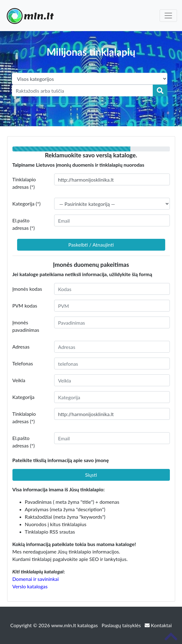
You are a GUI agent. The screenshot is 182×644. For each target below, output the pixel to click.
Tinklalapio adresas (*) (24, 183)
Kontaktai (158, 625)
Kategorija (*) (27, 204)
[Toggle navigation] (168, 16)
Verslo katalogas (30, 586)
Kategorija (23, 397)
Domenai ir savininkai (36, 579)
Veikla (19, 380)
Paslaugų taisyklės (122, 625)
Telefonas (23, 363)
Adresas (21, 347)
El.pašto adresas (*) (24, 224)
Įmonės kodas (27, 289)
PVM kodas (25, 306)
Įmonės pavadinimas (26, 326)
